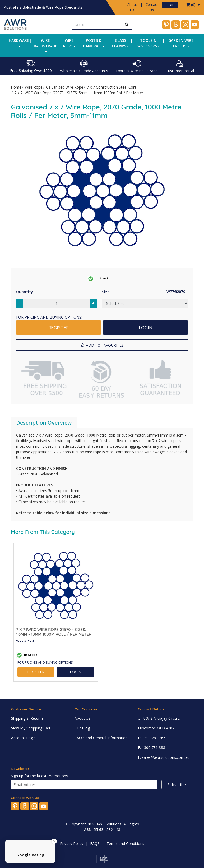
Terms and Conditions (125, 844)
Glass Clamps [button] (119, 43)
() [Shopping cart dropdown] (191, 5)
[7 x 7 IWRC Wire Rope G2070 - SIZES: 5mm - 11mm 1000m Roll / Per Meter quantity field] (56, 303)
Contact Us (152, 7)
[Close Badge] (54, 841)
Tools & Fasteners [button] (147, 43)
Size (106, 292)
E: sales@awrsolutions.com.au (164, 757)
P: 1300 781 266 (152, 738)
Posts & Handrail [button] (92, 43)
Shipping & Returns (27, 718)
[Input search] (97, 25)
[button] (102, 345)
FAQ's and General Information (101, 738)
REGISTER (59, 327)
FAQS (95, 844)
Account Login (23, 738)
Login (170, 5)
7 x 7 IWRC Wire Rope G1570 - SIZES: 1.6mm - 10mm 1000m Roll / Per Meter (54, 632)
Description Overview (44, 423)
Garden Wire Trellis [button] (181, 43)
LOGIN (146, 327)
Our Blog (82, 728)
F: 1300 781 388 (152, 748)
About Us (132, 7)
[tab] (44, 423)
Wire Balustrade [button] (46, 43)
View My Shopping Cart (31, 728)
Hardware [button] (19, 40)
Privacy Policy (72, 844)
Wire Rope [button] (69, 43)
